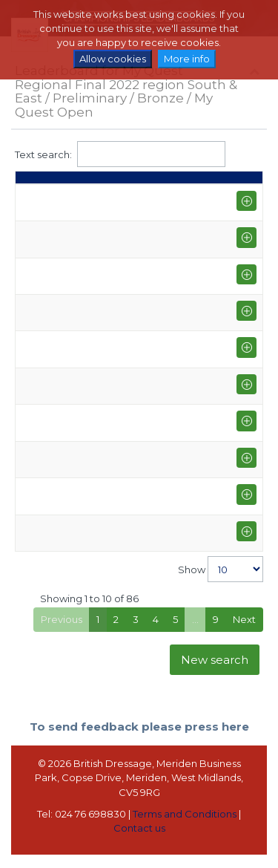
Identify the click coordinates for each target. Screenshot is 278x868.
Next (244, 633)
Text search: (120, 154)
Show (221, 583)
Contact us (139, 842)
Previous (62, 633)
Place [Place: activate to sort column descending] (36, 184)
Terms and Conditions (185, 828)
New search (215, 673)
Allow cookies (113, 59)
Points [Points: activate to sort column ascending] (105, 184)
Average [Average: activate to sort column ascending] (182, 184)
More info (187, 59)
